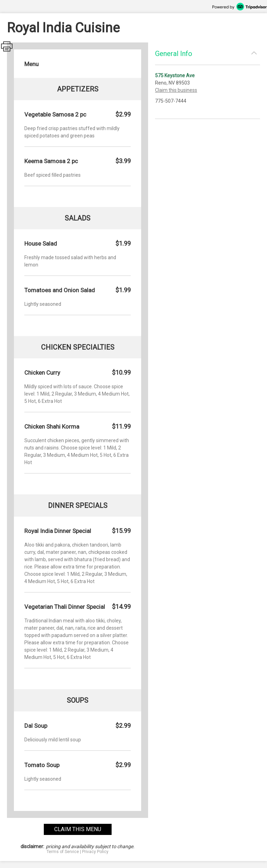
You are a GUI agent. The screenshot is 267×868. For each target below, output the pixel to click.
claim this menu (78, 829)
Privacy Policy (95, 852)
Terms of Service (63, 852)
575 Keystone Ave (175, 75)
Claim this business (176, 90)
